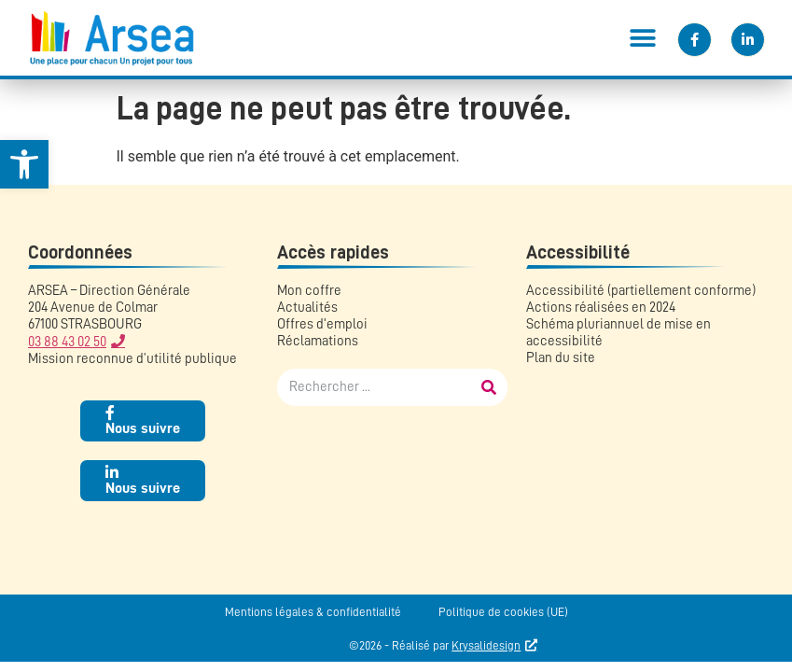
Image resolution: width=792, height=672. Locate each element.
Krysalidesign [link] (486, 645)
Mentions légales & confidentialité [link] (313, 612)
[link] (24, 164)
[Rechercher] (489, 387)
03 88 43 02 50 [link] (67, 342)
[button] (642, 38)
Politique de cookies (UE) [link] (503, 612)
